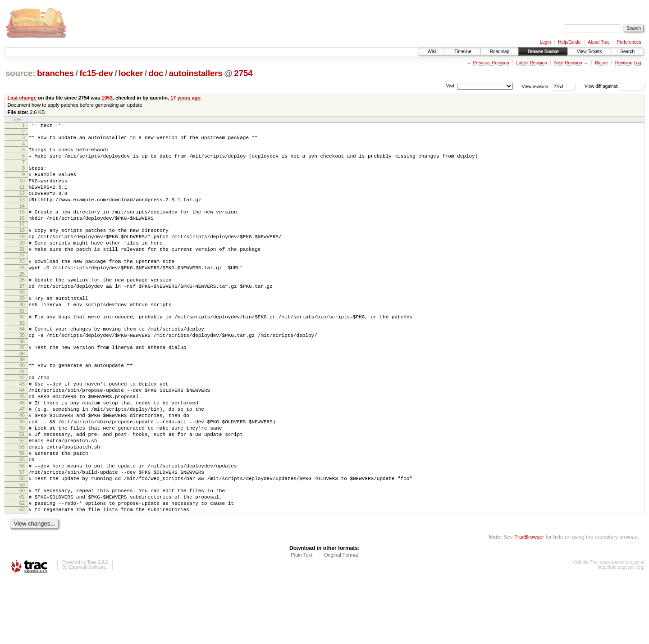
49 (22, 467)
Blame (601, 63)
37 (22, 381)
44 (22, 429)
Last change (22, 98)
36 (22, 375)
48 (22, 460)
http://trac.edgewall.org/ (621, 632)
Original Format (341, 620)
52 (22, 490)
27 (22, 312)
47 (22, 452)
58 (22, 536)
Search (627, 52)
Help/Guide (569, 42)
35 (22, 367)
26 (22, 304)
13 (22, 212)
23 (22, 283)
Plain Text (302, 620)
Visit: (451, 86)
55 (22, 513)
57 (22, 529)
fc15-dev (96, 73)
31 (22, 340)
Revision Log (628, 63)
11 (22, 196)
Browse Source (543, 52)
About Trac (599, 42)
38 (22, 389)
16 (22, 233)
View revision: (536, 86)
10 (22, 189)
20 (22, 262)
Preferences (629, 42)
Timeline (463, 52)
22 (22, 277)
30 (22, 333)
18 (22, 246)
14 (22, 219)
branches (55, 73)
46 (22, 444)
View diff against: (615, 86)
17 (22, 240)
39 (22, 395)
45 (22, 437)
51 (22, 483)
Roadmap (500, 52)
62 (22, 565)
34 (22, 360)
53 (22, 498)
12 (22, 204)
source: (20, 73)
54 (22, 506)
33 (22, 354)
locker (131, 73)
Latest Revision (531, 63)
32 (22, 346)
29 (22, 325)
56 (22, 521)
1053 (107, 98)
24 (22, 290)
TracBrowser (529, 601)
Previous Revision (491, 63)
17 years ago (185, 98)
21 (22, 269)
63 (22, 573)
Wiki (432, 52)
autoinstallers (196, 73)
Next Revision (568, 63)
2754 (243, 73)
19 (22, 254)
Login (545, 42)
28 (22, 319)
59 (22, 544)
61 (22, 558)
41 (22, 408)
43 (22, 422)
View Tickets (589, 52)
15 (22, 225)
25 (22, 298)
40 (22, 400)
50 (22, 475)
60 (22, 550)
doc (156, 73)
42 (22, 414)
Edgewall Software (87, 632)
